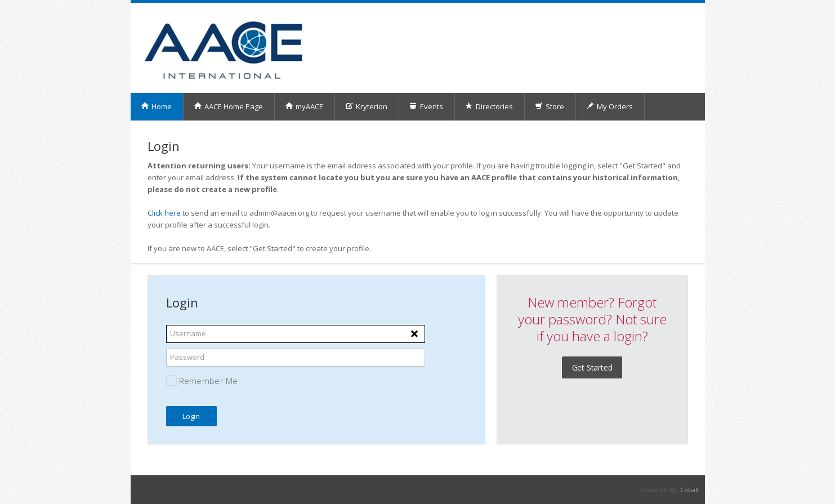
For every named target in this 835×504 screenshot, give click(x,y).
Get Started (592, 367)
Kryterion (366, 106)
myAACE (304, 106)
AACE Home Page (228, 106)
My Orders (609, 106)
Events (426, 106)
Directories (489, 106)
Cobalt (690, 490)
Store (550, 106)
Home (156, 106)
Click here (164, 213)
